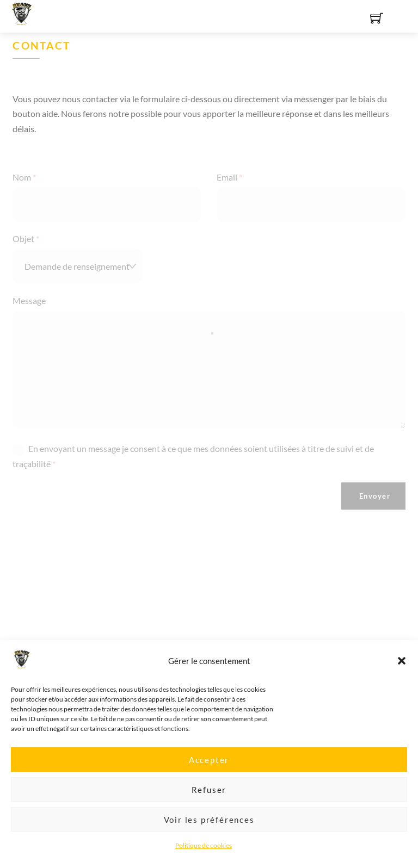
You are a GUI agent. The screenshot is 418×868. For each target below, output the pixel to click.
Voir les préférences (209, 826)
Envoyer (375, 496)
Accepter (209, 766)
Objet (26, 238)
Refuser (209, 796)
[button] (402, 668)
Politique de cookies (204, 852)
